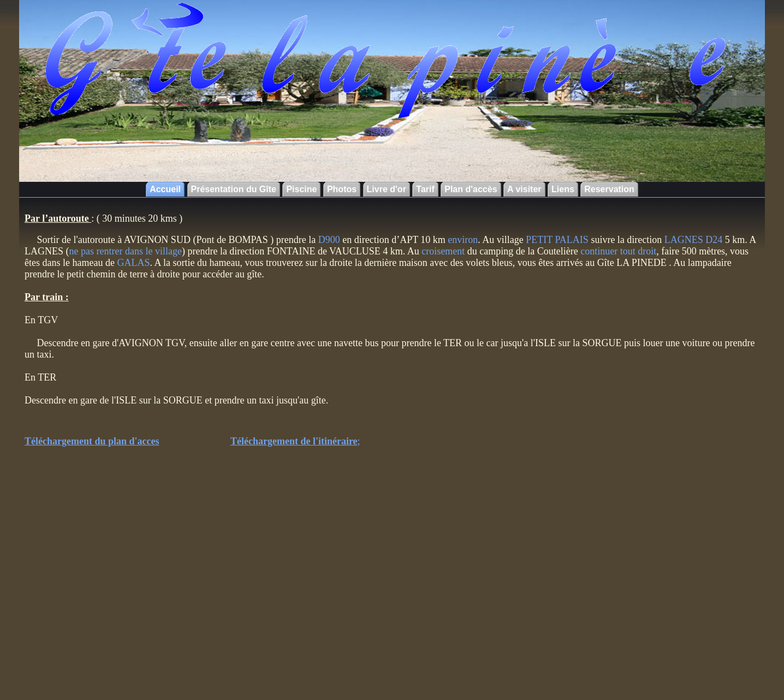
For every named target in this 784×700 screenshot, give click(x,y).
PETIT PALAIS (557, 240)
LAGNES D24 (695, 240)
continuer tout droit (618, 251)
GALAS (133, 263)
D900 (328, 240)
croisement (443, 251)
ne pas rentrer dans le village (126, 251)
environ (463, 240)
